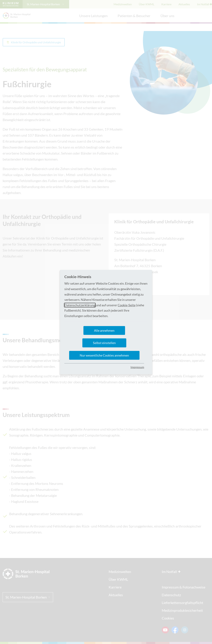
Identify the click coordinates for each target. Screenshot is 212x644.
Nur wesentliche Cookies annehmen (104, 355)
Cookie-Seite (127, 305)
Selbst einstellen (104, 343)
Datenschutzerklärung (80, 305)
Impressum (137, 367)
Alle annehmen (104, 330)
